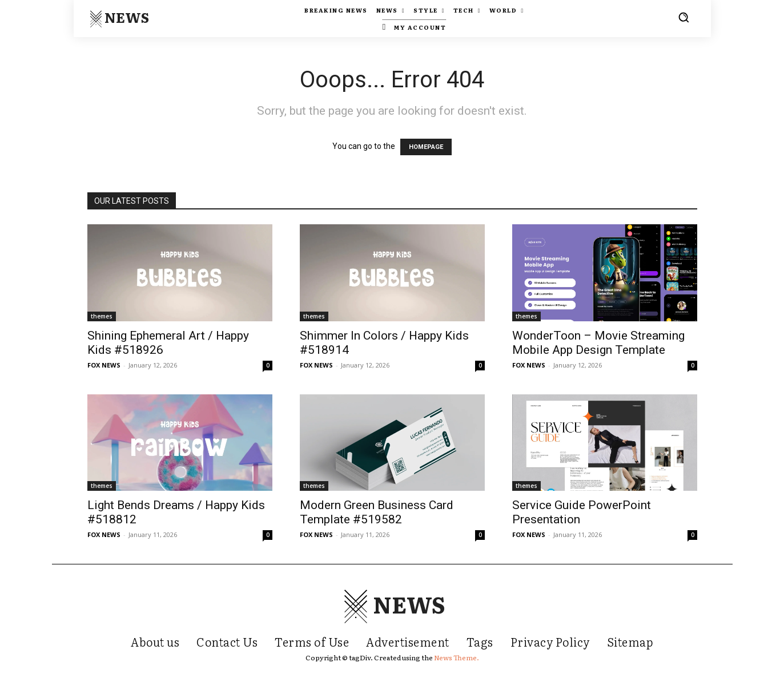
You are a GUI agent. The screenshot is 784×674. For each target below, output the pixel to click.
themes (102, 316)
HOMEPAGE (426, 147)
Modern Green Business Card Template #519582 (377, 512)
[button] (684, 17)
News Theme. (457, 657)
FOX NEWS (104, 365)
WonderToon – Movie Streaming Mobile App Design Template (598, 343)
